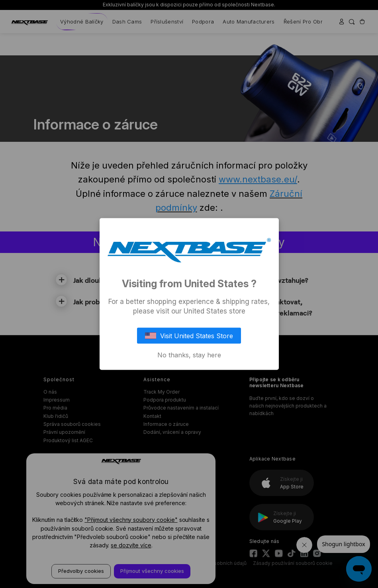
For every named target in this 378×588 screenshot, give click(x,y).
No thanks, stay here (189, 355)
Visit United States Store (189, 335)
